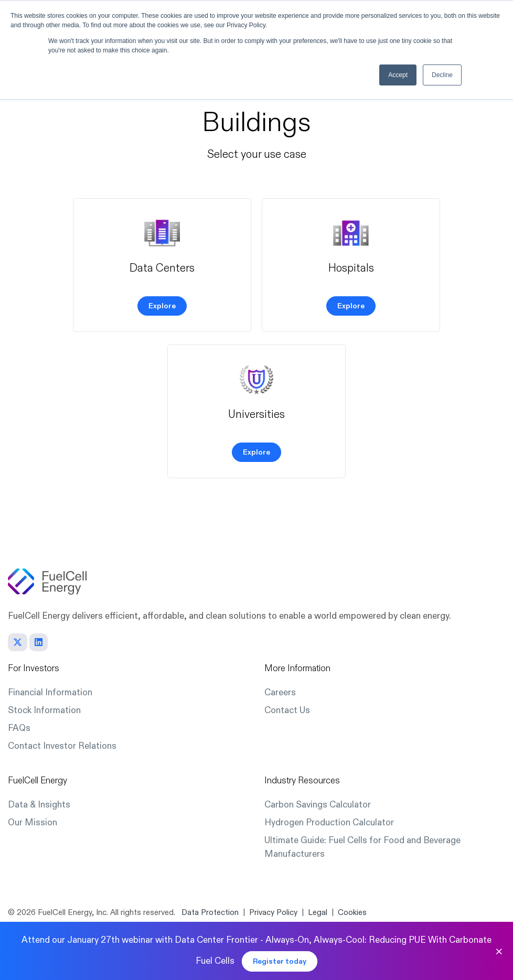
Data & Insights (39, 805)
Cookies (352, 913)
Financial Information (50, 692)
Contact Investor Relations (62, 746)
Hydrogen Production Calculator (329, 822)
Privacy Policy (273, 913)
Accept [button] (398, 75)
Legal (318, 913)
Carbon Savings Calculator (318, 805)
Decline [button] (442, 75)
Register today (280, 961)
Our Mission (33, 822)
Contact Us (287, 710)
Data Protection (210, 913)
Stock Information (44, 710)
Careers (280, 692)
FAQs (19, 728)
